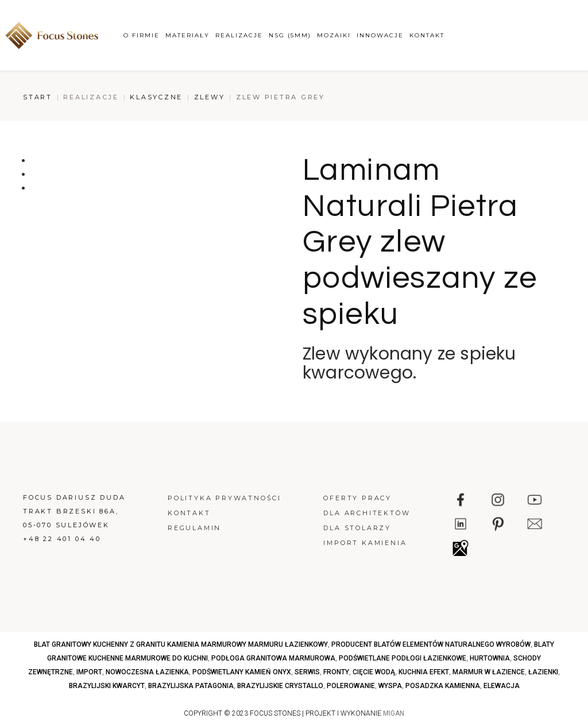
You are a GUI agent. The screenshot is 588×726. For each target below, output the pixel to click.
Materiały (187, 35)
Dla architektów (367, 513)
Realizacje (239, 35)
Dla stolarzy (357, 528)
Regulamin (194, 528)
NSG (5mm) (290, 35)
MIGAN (394, 713)
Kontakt (427, 35)
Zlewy (210, 97)
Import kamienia (365, 543)
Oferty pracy (357, 498)
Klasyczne (156, 97)
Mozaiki (334, 35)
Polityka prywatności (225, 498)
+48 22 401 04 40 (62, 539)
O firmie (142, 35)
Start (38, 97)
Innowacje (380, 35)
